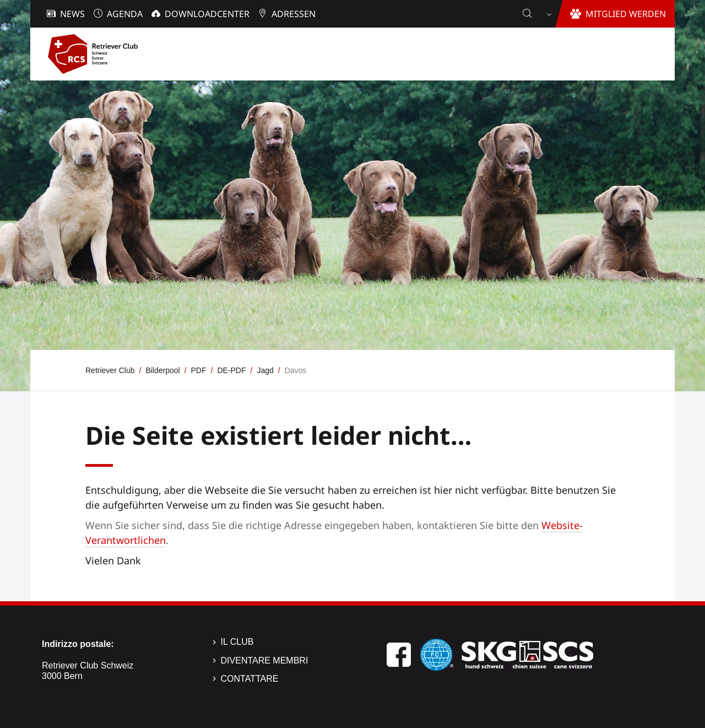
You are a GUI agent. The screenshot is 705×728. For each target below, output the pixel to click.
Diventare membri (265, 660)
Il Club (237, 642)
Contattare (250, 679)
